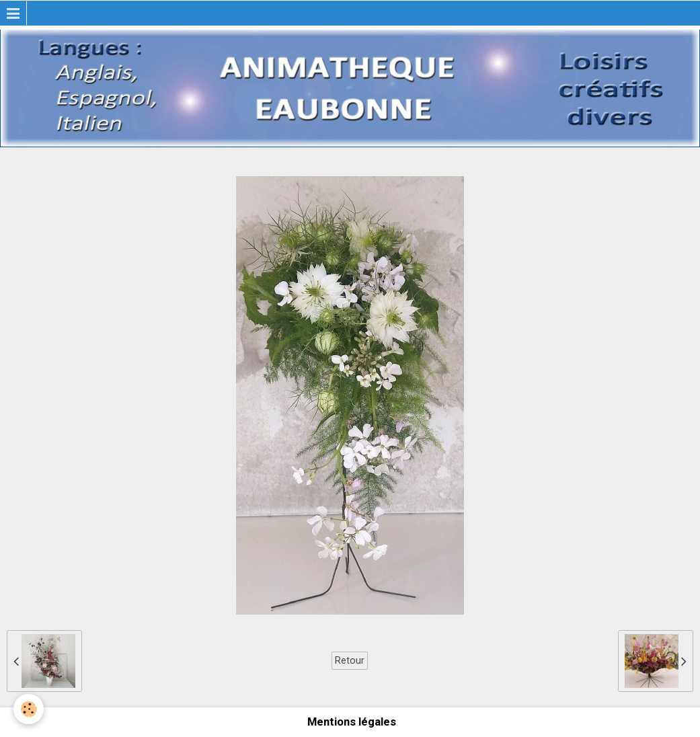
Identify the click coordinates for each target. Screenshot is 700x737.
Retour (350, 660)
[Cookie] (29, 709)
